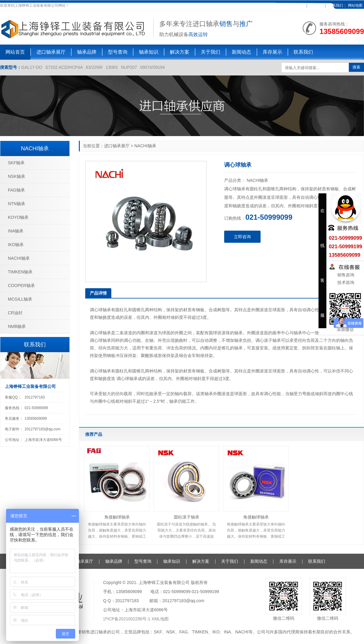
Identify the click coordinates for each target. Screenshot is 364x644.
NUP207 (129, 67)
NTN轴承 (17, 204)
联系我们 (336, 5)
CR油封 (15, 313)
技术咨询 (345, 282)
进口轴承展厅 (51, 52)
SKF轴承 (16, 163)
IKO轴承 (16, 245)
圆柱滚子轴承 (187, 517)
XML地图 (160, 619)
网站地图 (355, 5)
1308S (112, 67)
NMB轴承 (17, 326)
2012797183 (35, 397)
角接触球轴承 (117, 517)
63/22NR (94, 67)
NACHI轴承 (145, 146)
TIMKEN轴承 (20, 272)
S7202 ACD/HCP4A (64, 67)
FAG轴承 (16, 190)
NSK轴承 (17, 176)
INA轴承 (16, 231)
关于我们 (211, 52)
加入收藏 (298, 5)
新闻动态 (241, 52)
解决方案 (180, 52)
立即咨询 (242, 237)
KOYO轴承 (18, 217)
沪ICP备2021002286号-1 (127, 619)
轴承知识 (149, 52)
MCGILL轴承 (20, 299)
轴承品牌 (87, 52)
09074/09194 (153, 67)
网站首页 (15, 52)
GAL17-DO (32, 67)
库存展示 (272, 52)
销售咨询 (345, 275)
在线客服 (316, 5)
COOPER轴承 (21, 285)
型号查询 (118, 52)
